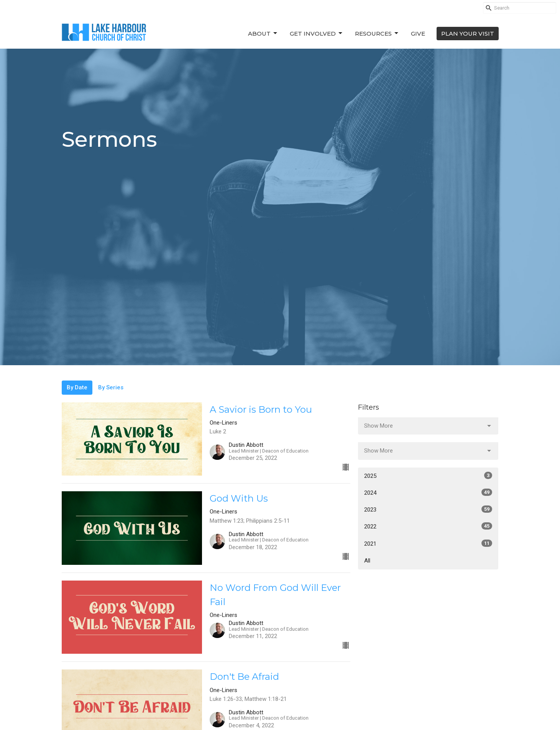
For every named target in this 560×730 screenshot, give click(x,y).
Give (418, 34)
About (263, 33)
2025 (428, 476)
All (367, 561)
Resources (377, 33)
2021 (428, 543)
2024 (428, 492)
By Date (77, 387)
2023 (428, 509)
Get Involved (317, 33)
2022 (428, 526)
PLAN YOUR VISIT (468, 34)
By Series (111, 387)
